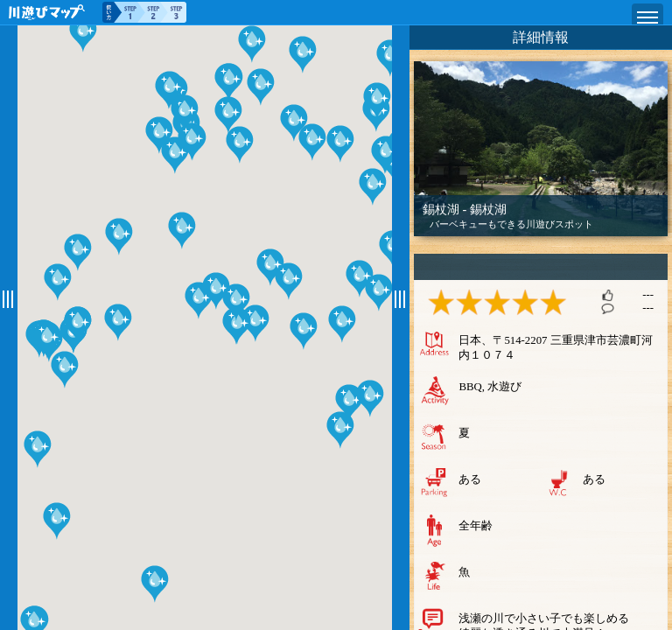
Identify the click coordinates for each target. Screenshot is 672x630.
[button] (38, 455)
